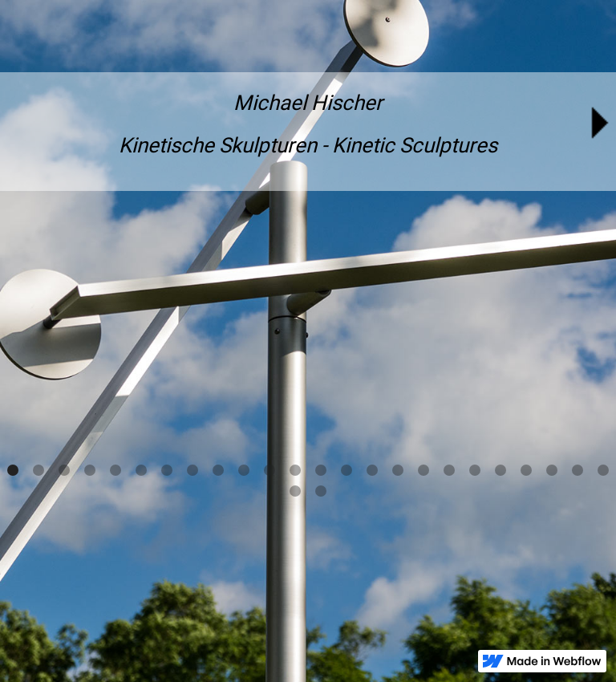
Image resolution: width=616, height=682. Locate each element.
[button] (13, 470)
